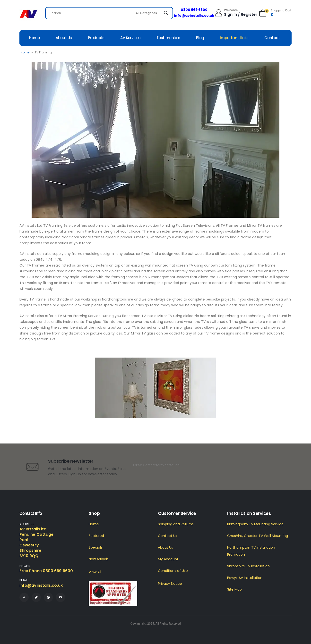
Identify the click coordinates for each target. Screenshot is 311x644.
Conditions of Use (173, 571)
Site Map (234, 589)
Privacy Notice (170, 584)
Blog (200, 38)
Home (35, 38)
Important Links (234, 38)
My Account (168, 559)
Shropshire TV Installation (248, 566)
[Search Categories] (147, 13)
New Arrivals (99, 559)
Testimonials (168, 38)
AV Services (130, 38)
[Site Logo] (29, 14)
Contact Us (168, 536)
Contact (272, 38)
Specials (96, 547)
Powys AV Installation (245, 578)
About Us (64, 38)
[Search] (166, 13)
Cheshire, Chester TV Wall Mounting (258, 536)
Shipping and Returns (176, 524)
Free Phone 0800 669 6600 (46, 571)
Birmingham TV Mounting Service (255, 524)
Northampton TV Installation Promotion (251, 551)
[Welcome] (236, 13)
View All (95, 572)
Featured (96, 536)
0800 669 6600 (194, 10)
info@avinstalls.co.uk (194, 16)
